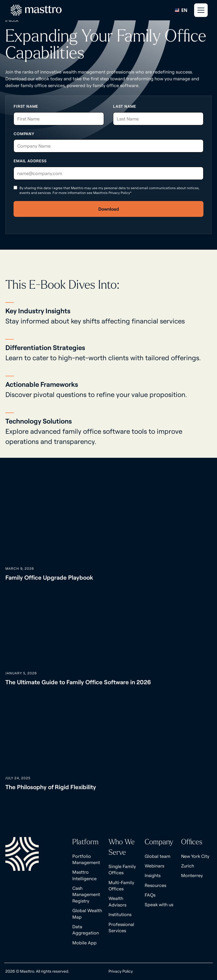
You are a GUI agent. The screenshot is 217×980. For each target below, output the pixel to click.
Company (24, 134)
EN (181, 10)
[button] (200, 10)
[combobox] (181, 10)
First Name (26, 106)
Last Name (125, 106)
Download (109, 209)
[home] (36, 10)
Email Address (30, 161)
